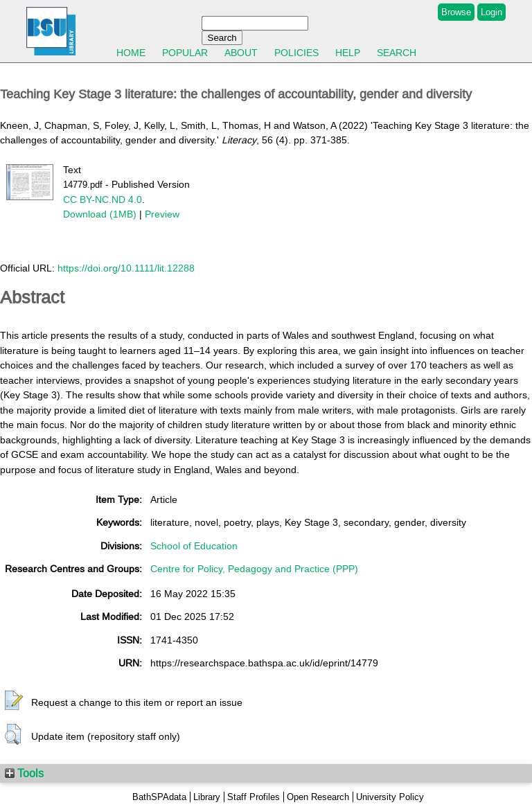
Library (207, 797)
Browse (456, 12)
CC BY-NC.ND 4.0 (103, 199)
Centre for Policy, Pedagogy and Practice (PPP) (254, 569)
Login (491, 12)
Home (131, 53)
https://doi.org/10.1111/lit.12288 (126, 268)
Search (397, 53)
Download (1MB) (100, 214)
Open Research (318, 797)
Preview (162, 214)
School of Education (194, 546)
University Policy (390, 797)
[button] (14, 701)
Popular (185, 53)
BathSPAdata (159, 797)
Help (348, 53)
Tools (24, 773)
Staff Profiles (254, 797)
